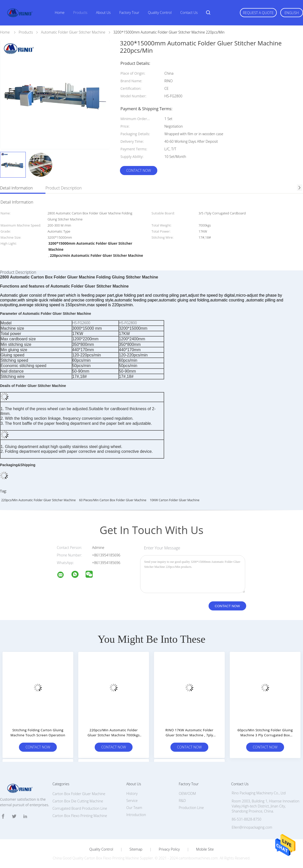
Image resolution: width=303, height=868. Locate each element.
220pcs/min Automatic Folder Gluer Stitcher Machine (39, 500)
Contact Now (139, 170)
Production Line (191, 808)
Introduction (136, 815)
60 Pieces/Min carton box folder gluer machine (113, 500)
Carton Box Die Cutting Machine (78, 801)
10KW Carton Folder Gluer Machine (174, 500)
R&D (182, 801)
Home (60, 12)
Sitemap (136, 849)
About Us (103, 12)
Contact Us (189, 12)
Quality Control (160, 12)
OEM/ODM (187, 793)
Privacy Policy (169, 849)
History (132, 793)
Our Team (134, 808)
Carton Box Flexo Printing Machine (80, 816)
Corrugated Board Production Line (80, 808)
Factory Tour (129, 12)
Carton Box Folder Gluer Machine (79, 794)
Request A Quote (258, 13)
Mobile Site (205, 849)
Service (132, 801)
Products (80, 12)
